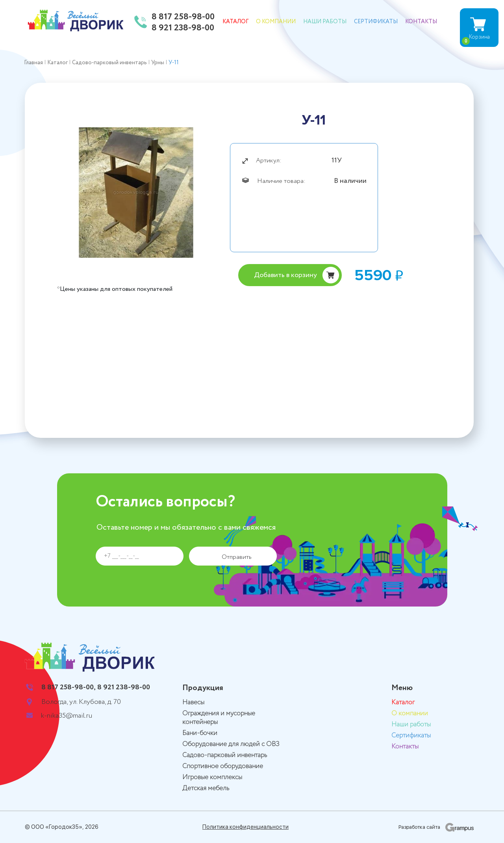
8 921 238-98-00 (183, 28)
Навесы (193, 702)
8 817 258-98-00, (69, 687)
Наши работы (325, 22)
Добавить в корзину (285, 275)
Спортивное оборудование (223, 766)
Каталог (235, 22)
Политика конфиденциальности (246, 827)
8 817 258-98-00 (183, 17)
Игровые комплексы (212, 777)
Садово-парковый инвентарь (225, 755)
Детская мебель (206, 788)
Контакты (421, 22)
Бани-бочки (200, 733)
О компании (276, 22)
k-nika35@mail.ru (67, 716)
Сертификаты (376, 22)
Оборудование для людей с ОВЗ (231, 744)
